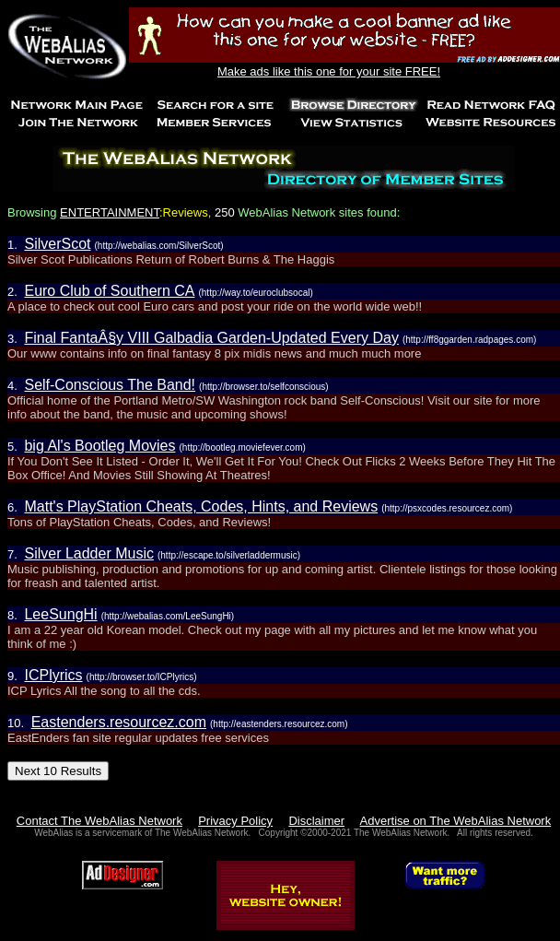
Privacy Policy (235, 821)
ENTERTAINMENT (110, 212)
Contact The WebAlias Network (99, 821)
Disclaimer (316, 821)
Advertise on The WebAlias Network (456, 821)
